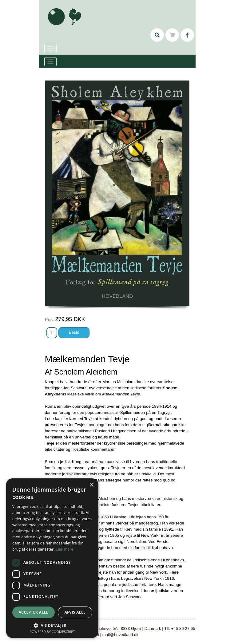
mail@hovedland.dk (120, 635)
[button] (52, 625)
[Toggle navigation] (50, 62)
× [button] (91, 485)
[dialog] (52, 558)
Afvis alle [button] (75, 612)
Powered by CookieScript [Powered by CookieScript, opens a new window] (52, 632)
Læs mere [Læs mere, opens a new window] (64, 549)
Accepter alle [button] (34, 612)
